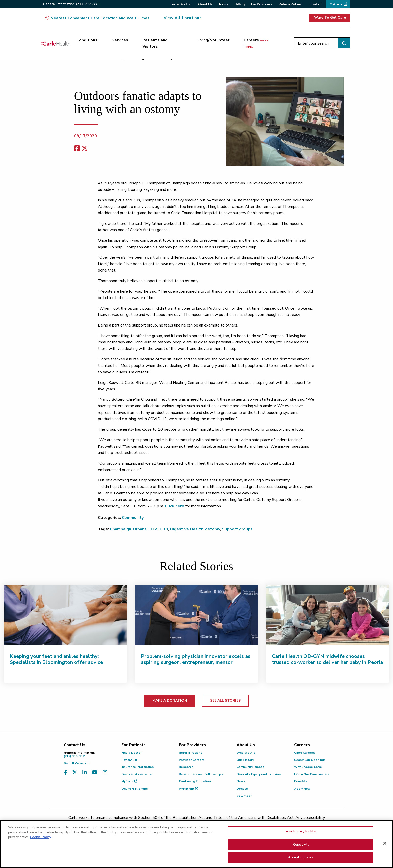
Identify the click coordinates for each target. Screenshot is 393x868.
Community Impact (250, 767)
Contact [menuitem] (316, 4)
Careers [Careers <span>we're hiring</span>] (256, 43)
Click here (175, 506)
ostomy (213, 529)
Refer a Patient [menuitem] (291, 4)
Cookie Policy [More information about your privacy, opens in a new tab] (41, 838)
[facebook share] (77, 148)
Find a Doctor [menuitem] (180, 4)
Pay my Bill (129, 760)
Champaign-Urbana (128, 529)
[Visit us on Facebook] (65, 772)
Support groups (237, 529)
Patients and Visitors (155, 43)
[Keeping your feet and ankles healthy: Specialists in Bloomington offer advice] (65, 615)
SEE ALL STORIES (225, 701)
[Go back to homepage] (55, 43)
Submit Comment (77, 763)
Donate (242, 789)
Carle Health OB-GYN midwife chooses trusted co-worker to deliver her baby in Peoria (327, 659)
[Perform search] (344, 43)
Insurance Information (138, 767)
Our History (245, 760)
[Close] (385, 844)
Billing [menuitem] (240, 4)
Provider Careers (192, 760)
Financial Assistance (137, 774)
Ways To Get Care (330, 18)
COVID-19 (158, 529)
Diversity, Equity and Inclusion (259, 774)
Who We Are (246, 753)
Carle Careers (305, 753)
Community (133, 518)
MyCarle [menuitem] (336, 4)
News (241, 781)
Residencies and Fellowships (201, 774)
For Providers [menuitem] (262, 4)
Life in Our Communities (312, 774)
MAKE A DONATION (170, 701)
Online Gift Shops (135, 789)
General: (72, 4)
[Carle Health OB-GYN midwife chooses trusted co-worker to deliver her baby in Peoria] (328, 615)
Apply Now (302, 789)
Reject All (300, 845)
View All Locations (183, 18)
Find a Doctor (132, 753)
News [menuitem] (224, 4)
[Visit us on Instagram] (105, 772)
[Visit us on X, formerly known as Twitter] (75, 772)
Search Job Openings (310, 760)
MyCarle (129, 781)
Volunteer (244, 796)
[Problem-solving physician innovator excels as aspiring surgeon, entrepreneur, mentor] (197, 615)
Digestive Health (187, 529)
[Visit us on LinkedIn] (85, 772)
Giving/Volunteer (213, 40)
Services (120, 40)
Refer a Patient (190, 753)
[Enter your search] (322, 43)
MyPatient (189, 789)
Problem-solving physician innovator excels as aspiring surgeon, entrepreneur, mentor (196, 659)
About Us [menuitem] (205, 4)
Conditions (87, 40)
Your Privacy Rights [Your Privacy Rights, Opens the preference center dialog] (301, 832)
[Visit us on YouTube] (95, 772)
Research (186, 767)
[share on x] (85, 148)
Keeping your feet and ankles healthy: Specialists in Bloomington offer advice (56, 659)
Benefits (300, 781)
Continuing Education (195, 781)
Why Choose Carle (308, 767)
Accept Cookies (301, 858)
